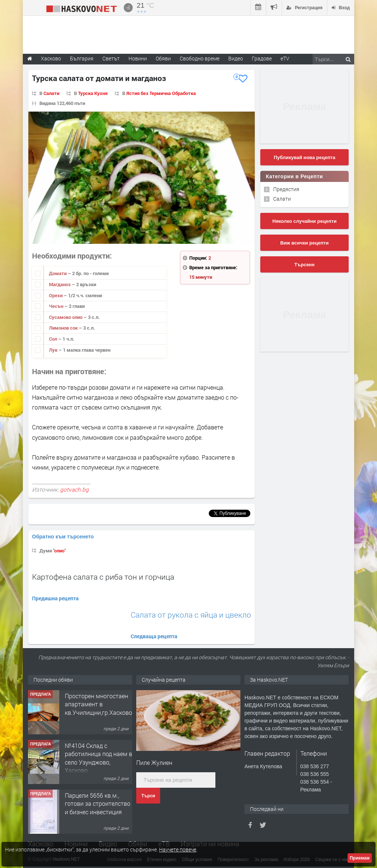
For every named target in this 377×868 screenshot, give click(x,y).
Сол (54, 339)
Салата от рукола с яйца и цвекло (191, 615)
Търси (148, 796)
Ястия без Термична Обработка (161, 93)
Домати (58, 273)
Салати (51, 93)
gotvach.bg (74, 489)
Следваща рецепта (154, 636)
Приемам (360, 858)
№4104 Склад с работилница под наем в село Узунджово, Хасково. (98, 758)
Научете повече (178, 849)
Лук (54, 350)
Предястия (286, 189)
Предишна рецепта (55, 598)
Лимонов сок (64, 328)
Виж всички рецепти (304, 243)
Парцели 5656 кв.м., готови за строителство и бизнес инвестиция (98, 804)
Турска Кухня (93, 93)
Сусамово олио (66, 317)
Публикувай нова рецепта (304, 157)
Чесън (57, 306)
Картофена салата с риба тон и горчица (103, 577)
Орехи (56, 295)
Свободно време (200, 58)
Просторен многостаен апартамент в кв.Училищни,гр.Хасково (98, 704)
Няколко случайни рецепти (304, 221)
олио (59, 551)
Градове (262, 58)
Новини (138, 58)
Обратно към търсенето (63, 537)
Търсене (305, 265)
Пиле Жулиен (154, 762)
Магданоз (60, 284)
